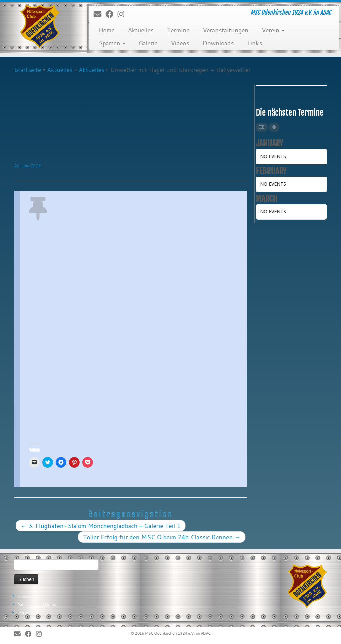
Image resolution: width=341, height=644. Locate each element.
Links (255, 43)
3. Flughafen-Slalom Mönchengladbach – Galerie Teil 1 (101, 526)
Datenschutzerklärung (37, 605)
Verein (273, 30)
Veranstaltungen (226, 30)
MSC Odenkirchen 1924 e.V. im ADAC (178, 633)
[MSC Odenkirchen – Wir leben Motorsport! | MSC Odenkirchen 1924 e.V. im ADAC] (40, 27)
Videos (180, 43)
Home (107, 30)
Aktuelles (141, 30)
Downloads (218, 43)
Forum (23, 613)
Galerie (148, 43)
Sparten (112, 43)
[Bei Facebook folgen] (112, 14)
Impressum (27, 596)
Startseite (27, 70)
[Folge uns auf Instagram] (123, 14)
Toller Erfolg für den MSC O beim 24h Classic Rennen (162, 537)
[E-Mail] (100, 14)
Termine (178, 30)
